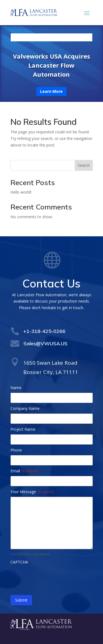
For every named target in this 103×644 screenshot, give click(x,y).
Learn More (51, 91)
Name (16, 388)
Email (24, 471)
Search (84, 165)
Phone (16, 450)
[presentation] (52, 578)
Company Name (25, 408)
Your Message (32, 492)
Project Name (23, 429)
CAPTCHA (19, 562)
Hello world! (21, 192)
